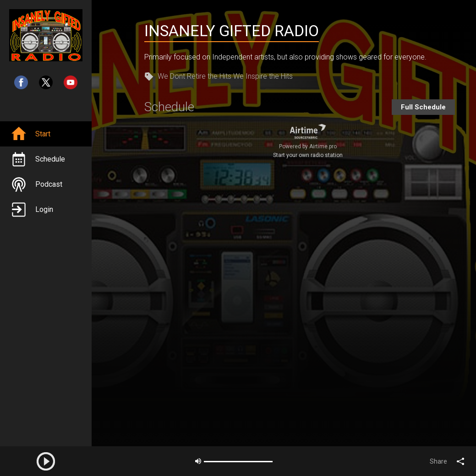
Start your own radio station (308, 155)
